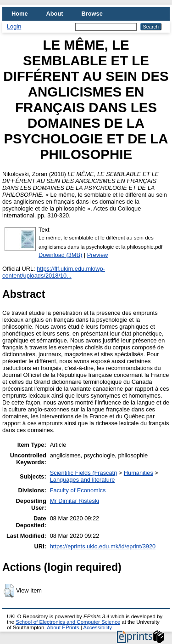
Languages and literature (83, 480)
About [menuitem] (55, 14)
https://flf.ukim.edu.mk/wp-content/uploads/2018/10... (54, 272)
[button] (9, 591)
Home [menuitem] (20, 14)
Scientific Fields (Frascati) (83, 473)
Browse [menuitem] (92, 14)
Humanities (139, 473)
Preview (98, 255)
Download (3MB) (60, 255)
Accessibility (97, 627)
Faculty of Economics (78, 490)
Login (14, 26)
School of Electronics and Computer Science (68, 622)
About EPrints (63, 627)
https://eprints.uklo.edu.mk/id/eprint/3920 (103, 546)
